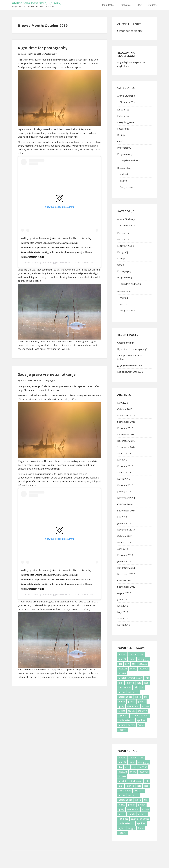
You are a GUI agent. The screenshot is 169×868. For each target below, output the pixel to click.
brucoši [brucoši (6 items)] (122, 659)
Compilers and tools (130, 160)
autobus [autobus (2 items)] (133, 654)
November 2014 (126, 498)
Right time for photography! (43, 48)
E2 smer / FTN (127, 102)
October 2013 (125, 536)
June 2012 (123, 606)
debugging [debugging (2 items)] (143, 659)
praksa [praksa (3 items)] (122, 701)
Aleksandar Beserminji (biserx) (37, 3)
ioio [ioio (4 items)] (139, 683)
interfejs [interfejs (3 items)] (130, 683)
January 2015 (124, 491)
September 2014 (126, 511)
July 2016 (122, 460)
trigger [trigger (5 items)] (132, 725)
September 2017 (126, 434)
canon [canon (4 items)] (132, 659)
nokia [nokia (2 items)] (138, 697)
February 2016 (125, 466)
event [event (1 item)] (133, 669)
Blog (139, 5)
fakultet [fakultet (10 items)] (122, 673)
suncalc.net (25, 605)
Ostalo (121, 141)
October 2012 (125, 580)
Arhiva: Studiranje (126, 96)
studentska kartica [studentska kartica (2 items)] (140, 715)
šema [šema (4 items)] (141, 725)
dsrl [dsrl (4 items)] (134, 664)
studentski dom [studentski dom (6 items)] (126, 720)
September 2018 (126, 422)
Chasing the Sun (126, 343)
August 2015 (124, 472)
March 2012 (124, 625)
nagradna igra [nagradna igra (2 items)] (125, 697)
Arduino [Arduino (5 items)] (122, 654)
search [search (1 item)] (131, 711)
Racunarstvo (124, 168)
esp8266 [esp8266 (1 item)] (123, 669)
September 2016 (126, 447)
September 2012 (126, 587)
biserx (23, 54)
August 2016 (124, 453)
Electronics (123, 110)
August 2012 (124, 593)
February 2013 (125, 555)
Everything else (126, 122)
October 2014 (125, 504)
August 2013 (124, 542)
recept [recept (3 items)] (122, 711)
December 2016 (126, 441)
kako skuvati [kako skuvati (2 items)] (125, 687)
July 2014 (122, 517)
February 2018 (125, 428)
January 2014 (124, 523)
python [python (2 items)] (132, 701)
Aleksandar (47, 263)
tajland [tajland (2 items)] (122, 725)
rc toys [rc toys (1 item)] (146, 706)
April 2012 (123, 618)
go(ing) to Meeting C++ (130, 365)
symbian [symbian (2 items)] (141, 720)
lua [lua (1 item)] (142, 687)
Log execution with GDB (130, 372)
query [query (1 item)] (121, 706)
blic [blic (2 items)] (142, 654)
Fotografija (50, 380)
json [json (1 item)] (146, 683)
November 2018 (126, 415)
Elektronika (123, 116)
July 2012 (122, 599)
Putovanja (125, 5)
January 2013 (124, 561)
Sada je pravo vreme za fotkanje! (47, 374)
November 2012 (126, 574)
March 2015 (124, 479)
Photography (50, 54)
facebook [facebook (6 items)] (144, 669)
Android (124, 174)
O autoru (153, 5)
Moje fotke (108, 5)
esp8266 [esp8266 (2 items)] (143, 664)
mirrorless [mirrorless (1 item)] (133, 692)
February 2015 (125, 485)
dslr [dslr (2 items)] (120, 664)
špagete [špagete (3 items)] (123, 730)
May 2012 (123, 612)
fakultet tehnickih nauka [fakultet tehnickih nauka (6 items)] (130, 678)
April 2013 (123, 549)
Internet (124, 181)
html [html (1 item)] (121, 683)
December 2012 (126, 568)
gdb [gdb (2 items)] (147, 678)
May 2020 (123, 403)
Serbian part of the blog (130, 31)
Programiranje (127, 187)
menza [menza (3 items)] (122, 692)
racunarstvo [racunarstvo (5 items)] (133, 706)
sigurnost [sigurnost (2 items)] (123, 715)
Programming (125, 154)
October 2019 (125, 409)
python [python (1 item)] (142, 701)
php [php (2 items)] (146, 697)
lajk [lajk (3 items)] (136, 687)
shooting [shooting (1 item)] (142, 711)
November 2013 (126, 530)
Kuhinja (121, 135)
